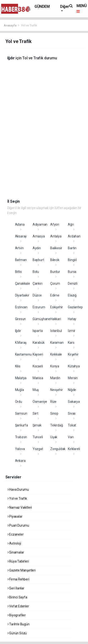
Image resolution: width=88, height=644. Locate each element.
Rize (53, 402)
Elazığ (72, 295)
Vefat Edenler (18, 606)
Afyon (55, 224)
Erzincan (21, 307)
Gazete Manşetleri (22, 570)
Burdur (55, 272)
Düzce (37, 295)
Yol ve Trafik (29, 25)
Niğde (72, 390)
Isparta (38, 331)
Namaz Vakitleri (20, 507)
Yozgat (38, 449)
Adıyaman (40, 224)
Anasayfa (10, 25)
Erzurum (39, 307)
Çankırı (38, 283)
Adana (20, 224)
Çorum (55, 283)
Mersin (73, 378)
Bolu (36, 272)
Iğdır (18, 331)
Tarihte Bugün (19, 624)
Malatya (21, 378)
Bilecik (55, 260)
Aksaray (21, 236)
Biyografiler (17, 615)
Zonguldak (58, 449)
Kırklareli (74, 449)
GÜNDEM (42, 6)
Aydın (37, 248)
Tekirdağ (56, 425)
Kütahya (74, 366)
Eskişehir (57, 307)
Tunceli (38, 437)
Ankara (20, 461)
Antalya (56, 236)
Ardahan (74, 236)
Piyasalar (15, 516)
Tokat (72, 425)
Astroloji (14, 543)
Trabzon (21, 437)
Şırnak (37, 425)
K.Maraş (21, 343)
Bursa (72, 272)
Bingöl (72, 260)
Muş (36, 390)
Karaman (57, 343)
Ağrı (71, 224)
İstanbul (56, 331)
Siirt (35, 413)
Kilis (18, 366)
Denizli (73, 283)
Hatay (72, 319)
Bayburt (38, 260)
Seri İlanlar (16, 588)
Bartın (72, 248)
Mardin (55, 378)
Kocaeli (38, 366)
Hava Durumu (18, 489)
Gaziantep (75, 307)
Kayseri (38, 354)
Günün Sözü (17, 633)
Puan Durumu (18, 525)
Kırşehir (73, 354)
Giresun (21, 319)
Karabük (39, 343)
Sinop (54, 413)
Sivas (72, 413)
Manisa (38, 378)
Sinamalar (16, 552)
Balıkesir (56, 248)
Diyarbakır (22, 295)
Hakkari (56, 319)
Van (71, 437)
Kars (71, 343)
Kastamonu (23, 354)
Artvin (19, 248)
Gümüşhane (41, 319)
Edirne (55, 295)
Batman (21, 260)
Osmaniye (40, 402)
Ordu (19, 402)
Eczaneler (16, 534)
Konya (55, 366)
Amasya (39, 236)
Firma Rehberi (18, 579)
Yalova (20, 449)
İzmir (72, 331)
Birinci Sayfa (17, 597)
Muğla (19, 390)
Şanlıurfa (21, 425)
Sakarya (74, 402)
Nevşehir (56, 390)
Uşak (54, 437)
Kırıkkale (56, 354)
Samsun (21, 413)
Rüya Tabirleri (18, 561)
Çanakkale (23, 283)
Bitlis (18, 272)
